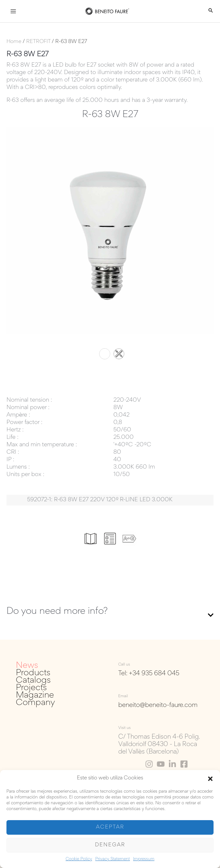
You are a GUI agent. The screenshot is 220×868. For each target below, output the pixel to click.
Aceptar (110, 827)
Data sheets (110, 550)
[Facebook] (184, 764)
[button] (210, 779)
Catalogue (91, 548)
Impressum (144, 859)
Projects (31, 688)
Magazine (35, 695)
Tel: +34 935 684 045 (149, 674)
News (27, 666)
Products (33, 673)
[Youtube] (161, 764)
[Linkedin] (172, 764)
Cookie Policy (79, 859)
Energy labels (130, 550)
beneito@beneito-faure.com (158, 705)
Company (35, 703)
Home (14, 42)
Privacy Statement (113, 859)
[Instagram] (149, 764)
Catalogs (33, 681)
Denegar (110, 845)
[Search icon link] (211, 11)
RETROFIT (38, 42)
